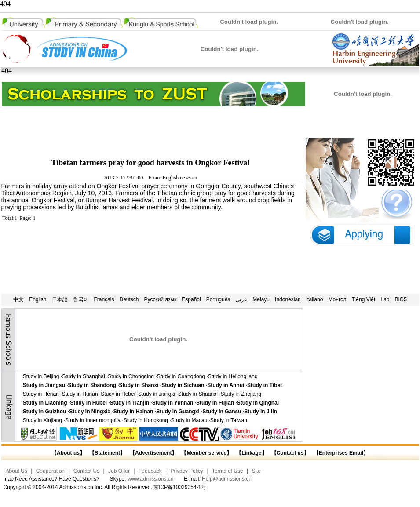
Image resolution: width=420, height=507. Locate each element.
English (38, 299)
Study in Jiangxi (157, 394)
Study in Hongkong (146, 420)
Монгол (337, 299)
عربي (241, 299)
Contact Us (86, 471)
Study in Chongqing (131, 376)
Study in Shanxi (139, 385)
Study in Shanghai (83, 376)
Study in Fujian (215, 403)
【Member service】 (206, 453)
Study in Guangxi (178, 412)
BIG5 (401, 299)
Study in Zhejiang (241, 394)
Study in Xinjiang (42, 420)
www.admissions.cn (151, 479)
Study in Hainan (133, 412)
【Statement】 (107, 453)
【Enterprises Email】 (341, 453)
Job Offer (119, 471)
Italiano (315, 299)
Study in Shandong (92, 385)
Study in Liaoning (45, 403)
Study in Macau (189, 420)
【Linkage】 (251, 453)
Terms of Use (228, 471)
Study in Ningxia (90, 412)
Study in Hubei (88, 403)
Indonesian (288, 299)
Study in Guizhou (45, 412)
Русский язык (161, 299)
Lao (385, 299)
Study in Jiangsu (44, 385)
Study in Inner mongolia (93, 420)
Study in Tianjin (130, 403)
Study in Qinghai (258, 403)
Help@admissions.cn (227, 479)
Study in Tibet (265, 385)
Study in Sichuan (183, 385)
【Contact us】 (289, 453)
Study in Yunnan (173, 403)
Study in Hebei (118, 394)
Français (104, 299)
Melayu (261, 299)
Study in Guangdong (181, 376)
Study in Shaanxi (198, 394)
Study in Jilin (261, 412)
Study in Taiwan (229, 420)
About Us (16, 471)
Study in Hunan (80, 394)
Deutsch (129, 299)
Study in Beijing (41, 376)
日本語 (60, 299)
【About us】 (68, 453)
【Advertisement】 (153, 453)
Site (256, 471)
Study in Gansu (222, 412)
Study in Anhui (226, 385)
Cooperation (50, 471)
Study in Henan (41, 394)
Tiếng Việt (363, 299)
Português (218, 299)
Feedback (150, 471)
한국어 (81, 299)
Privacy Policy (187, 471)
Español (191, 299)
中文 (18, 299)
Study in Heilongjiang (233, 376)
